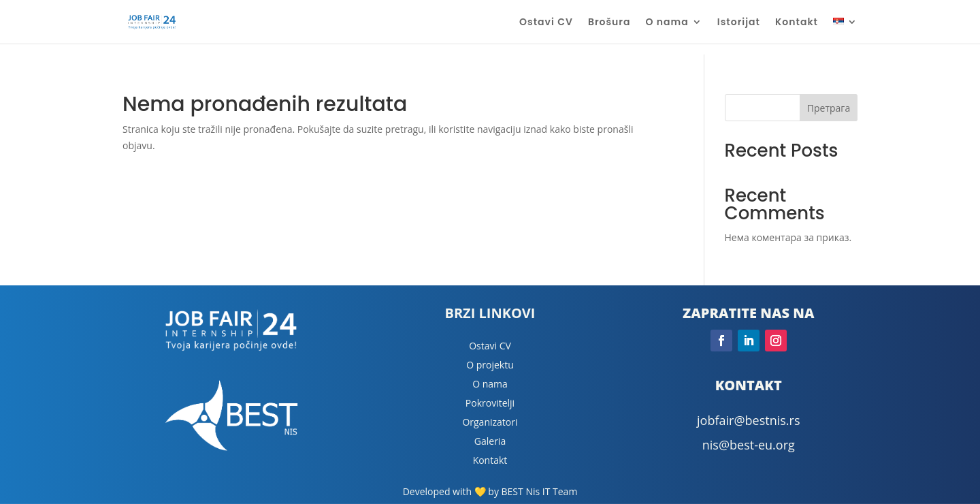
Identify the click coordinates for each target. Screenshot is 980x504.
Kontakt (797, 23)
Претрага (829, 108)
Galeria (490, 441)
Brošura (609, 23)
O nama (667, 23)
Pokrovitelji (490, 403)
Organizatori (490, 422)
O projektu (490, 365)
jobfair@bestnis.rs (748, 420)
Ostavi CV (546, 23)
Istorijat (739, 23)
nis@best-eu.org (749, 445)
